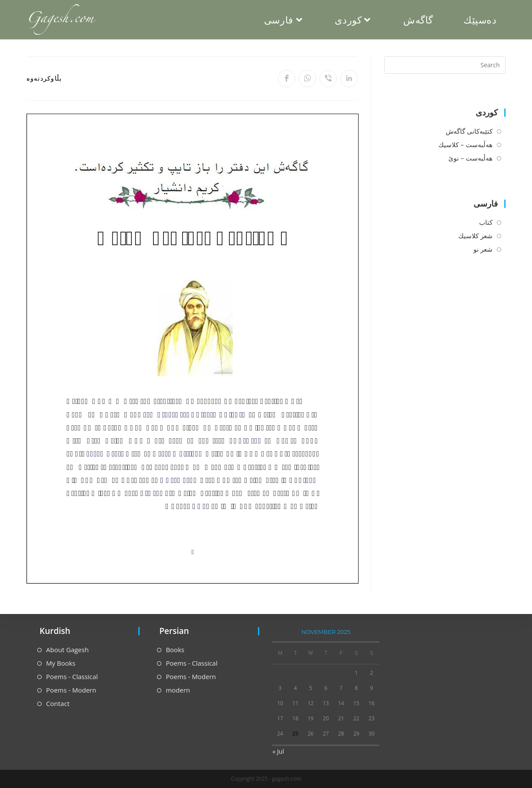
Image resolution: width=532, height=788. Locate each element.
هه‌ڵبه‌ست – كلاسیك (465, 144)
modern (178, 690)
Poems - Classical (72, 676)
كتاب (486, 222)
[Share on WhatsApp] (307, 79)
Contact (58, 703)
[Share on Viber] (328, 79)
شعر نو (483, 249)
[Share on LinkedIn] (349, 79)
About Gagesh (67, 650)
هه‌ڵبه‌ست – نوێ (470, 158)
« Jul (278, 751)
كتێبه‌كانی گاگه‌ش (469, 131)
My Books (61, 663)
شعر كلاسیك (475, 236)
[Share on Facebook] (287, 79)
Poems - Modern (71, 690)
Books (175, 650)
